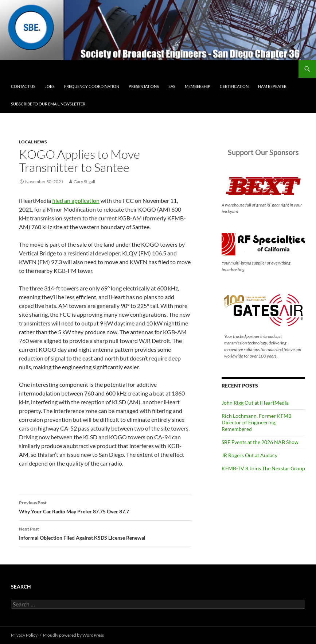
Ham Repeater (272, 86)
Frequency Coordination (92, 86)
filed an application (76, 200)
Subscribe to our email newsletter (48, 104)
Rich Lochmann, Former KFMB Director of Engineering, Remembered (257, 422)
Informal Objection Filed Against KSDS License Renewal (105, 533)
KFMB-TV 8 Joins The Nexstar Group (263, 468)
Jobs (50, 86)
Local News (33, 142)
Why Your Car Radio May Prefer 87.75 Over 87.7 (105, 506)
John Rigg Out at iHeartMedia (255, 403)
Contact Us (23, 86)
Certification (234, 86)
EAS (172, 86)
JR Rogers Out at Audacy (249, 455)
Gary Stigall (84, 182)
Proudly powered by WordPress (73, 635)
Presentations (144, 86)
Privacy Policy (24, 635)
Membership (198, 86)
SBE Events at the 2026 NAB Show (260, 442)
